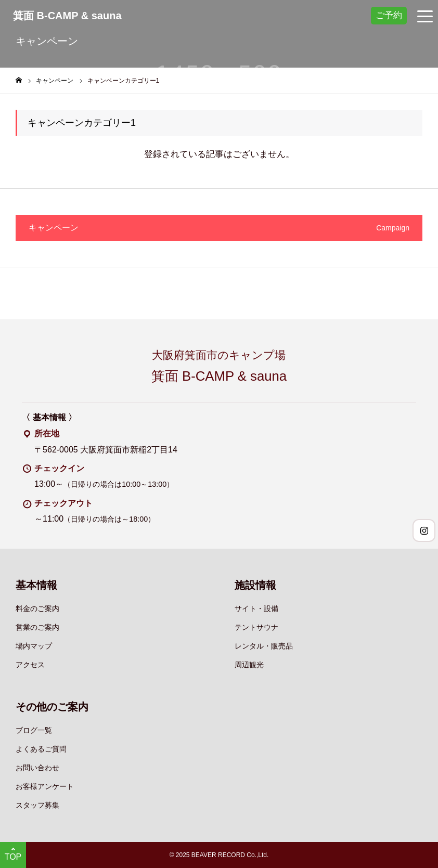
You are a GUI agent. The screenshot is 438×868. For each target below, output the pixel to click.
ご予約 (389, 15)
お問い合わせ (37, 768)
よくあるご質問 (41, 749)
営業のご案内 (37, 627)
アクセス (30, 665)
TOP (13, 857)
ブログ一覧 (34, 730)
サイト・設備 (256, 608)
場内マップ (34, 646)
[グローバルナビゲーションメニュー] (425, 16)
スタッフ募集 (37, 805)
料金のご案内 (37, 608)
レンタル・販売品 (264, 646)
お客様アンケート (45, 786)
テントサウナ (256, 627)
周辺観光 (249, 665)
